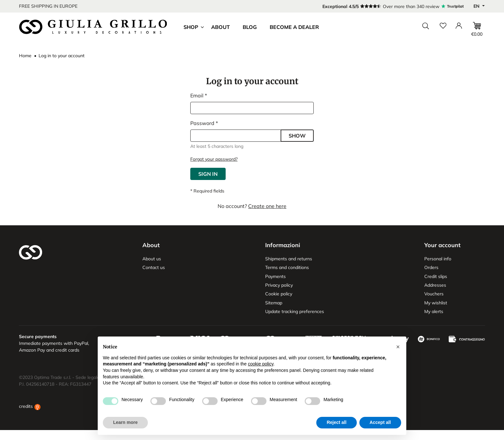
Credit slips (436, 276)
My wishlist (436, 303)
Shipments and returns (289, 259)
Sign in (208, 174)
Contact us (154, 267)
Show (297, 136)
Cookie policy (279, 294)
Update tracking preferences (295, 311)
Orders (431, 267)
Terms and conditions (287, 267)
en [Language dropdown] (477, 6)
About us (152, 259)
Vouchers (434, 294)
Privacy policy (279, 285)
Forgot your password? (214, 159)
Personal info (438, 259)
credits (30, 416)
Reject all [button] (336, 422)
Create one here (267, 206)
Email (198, 95)
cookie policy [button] (261, 364)
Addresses (435, 285)
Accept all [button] (380, 422)
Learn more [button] (125, 422)
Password (203, 123)
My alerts (434, 311)
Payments (275, 276)
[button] (398, 347)
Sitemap (274, 303)
